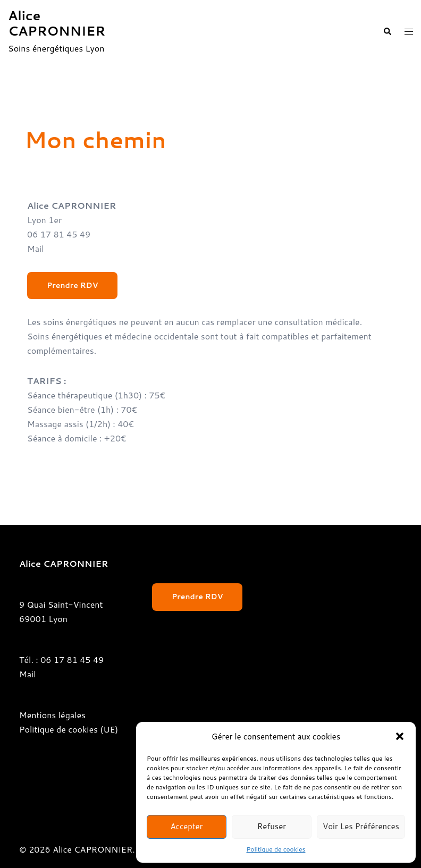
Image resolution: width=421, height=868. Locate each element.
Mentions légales (52, 715)
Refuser (272, 826)
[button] (400, 736)
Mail (36, 248)
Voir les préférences (361, 826)
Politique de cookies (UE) (69, 729)
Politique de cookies (276, 849)
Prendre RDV (72, 285)
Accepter (186, 826)
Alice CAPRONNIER (57, 23)
